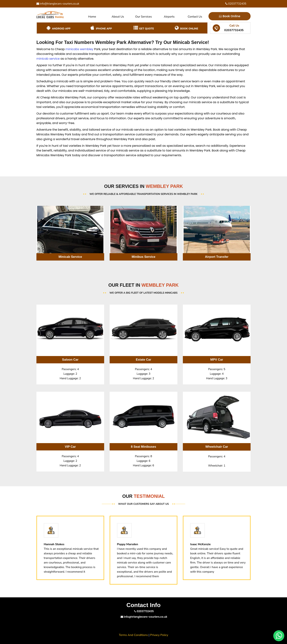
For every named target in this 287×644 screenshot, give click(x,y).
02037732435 (236, 4)
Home (92, 17)
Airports (169, 17)
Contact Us (195, 17)
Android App (58, 28)
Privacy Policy (159, 635)
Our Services (143, 17)
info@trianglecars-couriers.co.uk (58, 4)
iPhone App (101, 28)
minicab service (48, 59)
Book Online (230, 16)
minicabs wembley (79, 49)
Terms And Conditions (133, 635)
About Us (118, 17)
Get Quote (143, 28)
